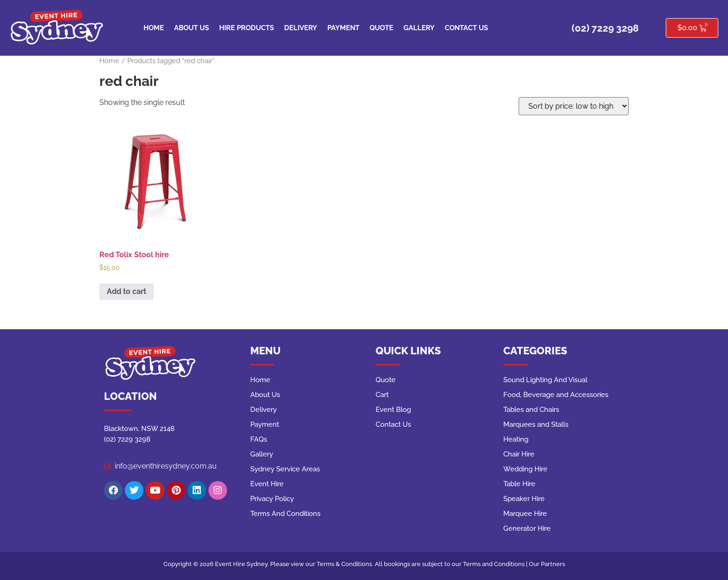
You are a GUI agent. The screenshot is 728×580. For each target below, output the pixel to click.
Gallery (419, 28)
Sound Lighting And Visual (545, 380)
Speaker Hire (524, 499)
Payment (343, 28)
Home (154, 28)
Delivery (301, 28)
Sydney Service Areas (285, 469)
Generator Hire (527, 528)
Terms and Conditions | (496, 564)
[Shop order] (574, 106)
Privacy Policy (272, 499)
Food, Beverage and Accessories (556, 395)
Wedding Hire (525, 469)
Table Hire (519, 484)
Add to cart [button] (127, 291)
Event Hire (267, 484)
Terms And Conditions (285, 514)
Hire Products (247, 28)
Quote (381, 28)
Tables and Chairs (531, 410)
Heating (516, 439)
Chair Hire (519, 454)
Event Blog (393, 410)
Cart (382, 395)
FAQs (259, 439)
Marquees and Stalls (536, 424)
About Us (192, 28)
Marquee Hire (525, 514)
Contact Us (466, 28)
